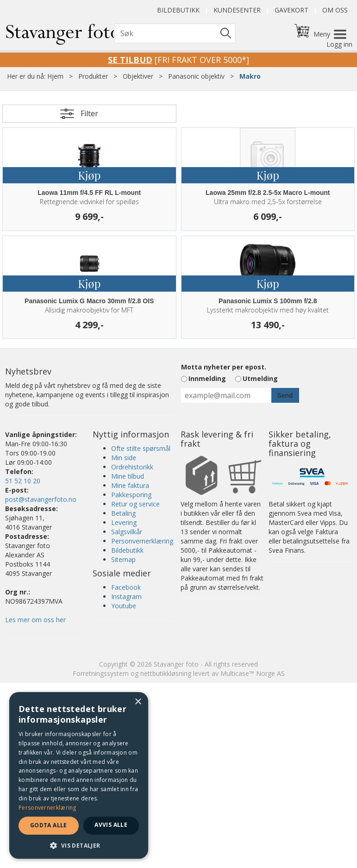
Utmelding (260, 378)
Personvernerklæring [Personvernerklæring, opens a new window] (47, 808)
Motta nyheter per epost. (224, 367)
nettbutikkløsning (166, 673)
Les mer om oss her (35, 620)
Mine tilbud (128, 476)
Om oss (335, 10)
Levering (124, 522)
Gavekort (291, 10)
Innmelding (207, 378)
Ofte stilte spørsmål (141, 448)
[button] (79, 845)
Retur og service (135, 504)
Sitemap (123, 559)
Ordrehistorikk (132, 467)
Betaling (123, 513)
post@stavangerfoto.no (41, 499)
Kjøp (89, 175)
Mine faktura (130, 485)
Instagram (126, 596)
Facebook (126, 587)
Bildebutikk (178, 10)
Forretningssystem (101, 673)
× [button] (138, 702)
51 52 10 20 (23, 481)
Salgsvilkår (127, 532)
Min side (124, 458)
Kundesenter (237, 10)
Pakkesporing (131, 495)
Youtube (124, 606)
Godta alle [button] (49, 825)
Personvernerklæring (142, 541)
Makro (250, 76)
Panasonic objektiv (196, 76)
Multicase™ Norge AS (253, 673)
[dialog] (79, 775)
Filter (89, 113)
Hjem (55, 76)
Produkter (93, 76)
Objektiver (138, 76)
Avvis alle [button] (111, 825)
